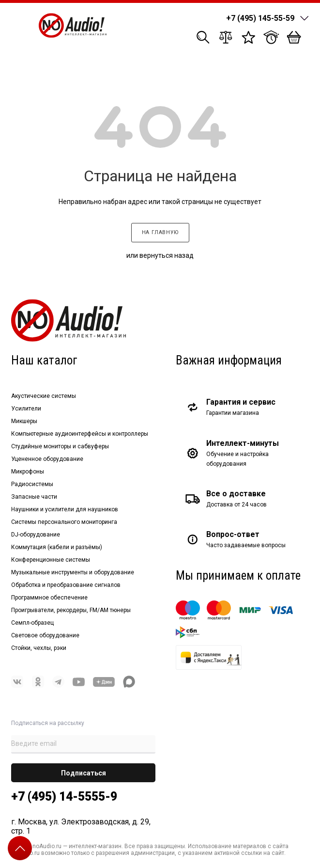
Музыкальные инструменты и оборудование (73, 572)
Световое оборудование (45, 635)
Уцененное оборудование (47, 459)
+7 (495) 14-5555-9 (64, 797)
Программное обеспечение (49, 598)
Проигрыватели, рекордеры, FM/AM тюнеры (71, 610)
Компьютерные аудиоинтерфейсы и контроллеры (80, 434)
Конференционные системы (51, 560)
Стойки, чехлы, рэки (39, 648)
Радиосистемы (32, 484)
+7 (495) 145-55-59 (260, 18)
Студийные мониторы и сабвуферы (60, 446)
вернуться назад (167, 255)
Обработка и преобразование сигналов (66, 585)
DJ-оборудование (36, 535)
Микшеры (24, 421)
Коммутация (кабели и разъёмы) (57, 547)
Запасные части (34, 497)
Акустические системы (44, 396)
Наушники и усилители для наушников (65, 509)
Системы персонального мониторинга (64, 522)
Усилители (26, 409)
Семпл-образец (32, 623)
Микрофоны (28, 472)
